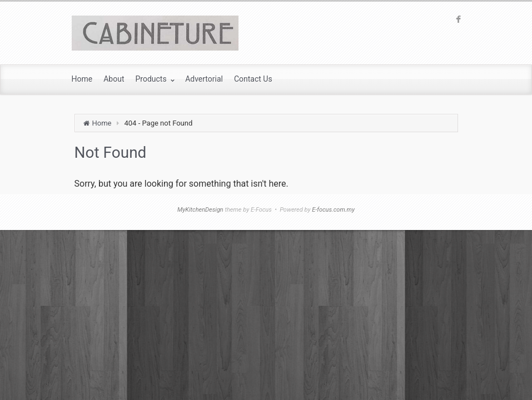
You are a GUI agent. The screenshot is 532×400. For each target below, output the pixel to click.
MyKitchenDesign (200, 210)
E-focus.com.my (333, 210)
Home (102, 123)
